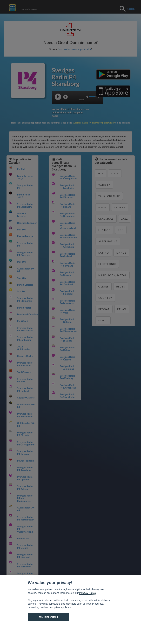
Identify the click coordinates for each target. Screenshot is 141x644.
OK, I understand (49, 617)
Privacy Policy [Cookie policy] (88, 593)
